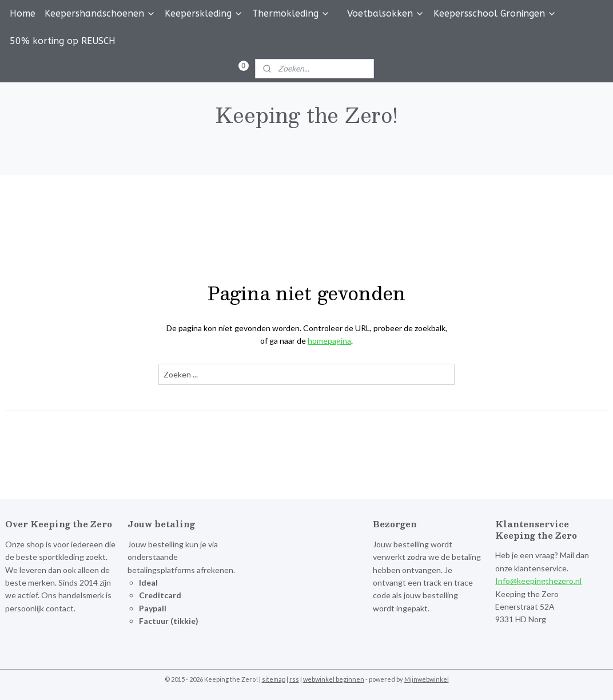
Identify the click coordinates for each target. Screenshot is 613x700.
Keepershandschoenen (100, 13)
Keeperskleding (204, 13)
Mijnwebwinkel (427, 679)
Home (23, 13)
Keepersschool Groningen (495, 13)
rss (294, 679)
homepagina (329, 341)
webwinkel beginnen (334, 679)
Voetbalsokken (386, 13)
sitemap (274, 679)
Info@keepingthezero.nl (538, 581)
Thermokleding (291, 13)
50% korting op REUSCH (63, 41)
